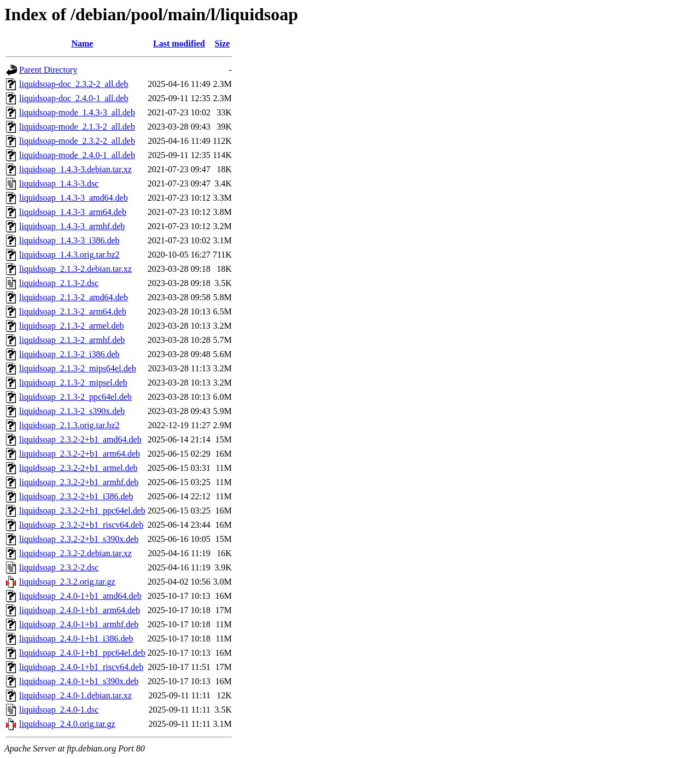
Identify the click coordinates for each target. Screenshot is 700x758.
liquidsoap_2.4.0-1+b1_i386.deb (76, 639)
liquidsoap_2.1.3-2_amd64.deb (74, 297)
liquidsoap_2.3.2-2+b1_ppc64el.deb (82, 511)
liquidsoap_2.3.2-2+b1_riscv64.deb (81, 525)
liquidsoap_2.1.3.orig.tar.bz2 (69, 425)
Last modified (179, 43)
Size (223, 43)
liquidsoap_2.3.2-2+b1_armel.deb (78, 468)
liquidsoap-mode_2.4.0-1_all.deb (77, 155)
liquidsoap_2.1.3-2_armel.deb (72, 326)
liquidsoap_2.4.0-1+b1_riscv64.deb (81, 667)
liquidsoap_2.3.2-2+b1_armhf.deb (79, 482)
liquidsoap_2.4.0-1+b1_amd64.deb (80, 596)
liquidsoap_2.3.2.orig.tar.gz (67, 582)
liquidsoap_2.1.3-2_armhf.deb (72, 340)
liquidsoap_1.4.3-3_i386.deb (69, 240)
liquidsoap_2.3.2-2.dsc (59, 567)
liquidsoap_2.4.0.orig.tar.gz (67, 724)
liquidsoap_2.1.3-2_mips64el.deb (78, 368)
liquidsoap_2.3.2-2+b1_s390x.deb (79, 539)
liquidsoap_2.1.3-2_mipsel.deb (73, 383)
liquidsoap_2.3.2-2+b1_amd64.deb (80, 439)
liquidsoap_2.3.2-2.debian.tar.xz (75, 553)
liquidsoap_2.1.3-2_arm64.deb (73, 311)
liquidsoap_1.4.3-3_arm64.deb (73, 212)
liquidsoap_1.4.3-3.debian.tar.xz (75, 169)
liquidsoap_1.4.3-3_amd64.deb (74, 198)
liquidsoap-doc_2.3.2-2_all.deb (74, 84)
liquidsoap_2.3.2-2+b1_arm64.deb (80, 454)
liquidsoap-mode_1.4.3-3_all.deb (77, 112)
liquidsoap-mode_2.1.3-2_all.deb (77, 127)
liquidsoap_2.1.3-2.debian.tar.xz (75, 269)
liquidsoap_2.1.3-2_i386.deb (69, 354)
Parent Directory (48, 70)
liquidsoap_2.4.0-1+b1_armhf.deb (79, 624)
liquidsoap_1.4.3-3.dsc (59, 183)
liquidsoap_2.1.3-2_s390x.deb (72, 411)
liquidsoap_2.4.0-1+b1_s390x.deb (79, 681)
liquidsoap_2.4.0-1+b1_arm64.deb (80, 610)
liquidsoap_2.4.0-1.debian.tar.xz (75, 695)
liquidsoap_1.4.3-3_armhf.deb (72, 226)
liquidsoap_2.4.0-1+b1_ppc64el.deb (82, 653)
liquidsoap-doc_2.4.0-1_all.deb (74, 98)
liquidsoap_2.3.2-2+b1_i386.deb (76, 496)
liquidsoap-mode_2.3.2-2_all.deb (77, 141)
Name (82, 43)
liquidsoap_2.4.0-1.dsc (59, 710)
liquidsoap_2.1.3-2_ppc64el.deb (75, 397)
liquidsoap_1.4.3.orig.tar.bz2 (69, 255)
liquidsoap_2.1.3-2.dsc (59, 283)
